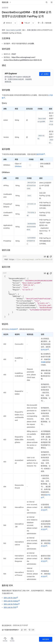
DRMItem (18, 166)
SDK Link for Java (11, 598)
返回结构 (41, 154)
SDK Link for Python (12, 604)
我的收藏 (48, 23)
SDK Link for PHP (11, 607)
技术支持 (45, 350)
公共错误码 (13, 329)
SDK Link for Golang (12, 601)
